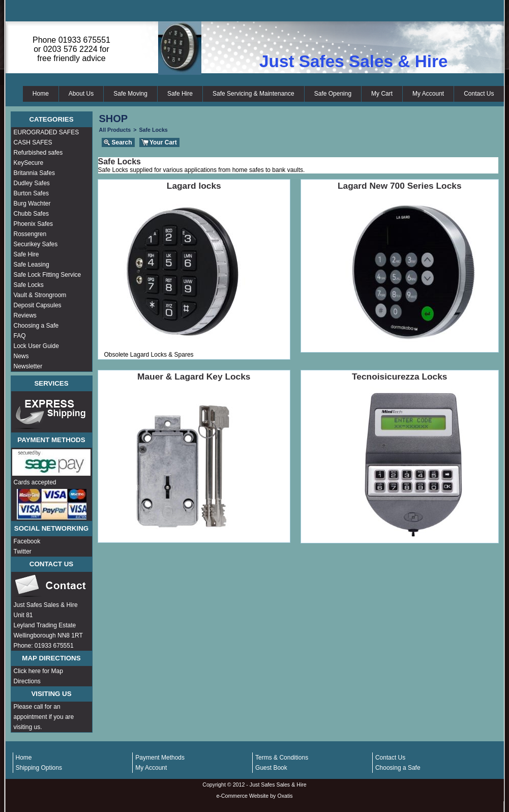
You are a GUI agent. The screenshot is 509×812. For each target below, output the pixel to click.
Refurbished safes (38, 153)
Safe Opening (333, 94)
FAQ (20, 336)
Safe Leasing (32, 265)
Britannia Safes (34, 173)
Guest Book (271, 768)
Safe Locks (29, 285)
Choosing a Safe (36, 326)
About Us (81, 94)
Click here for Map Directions (38, 676)
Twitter (23, 552)
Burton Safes (31, 193)
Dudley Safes (32, 183)
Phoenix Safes (33, 224)
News (21, 356)
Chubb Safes (31, 214)
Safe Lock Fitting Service (48, 275)
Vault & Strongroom (40, 295)
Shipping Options (39, 768)
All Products (115, 130)
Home (41, 94)
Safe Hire (180, 94)
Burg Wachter (32, 204)
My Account (428, 94)
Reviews (25, 315)
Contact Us (479, 94)
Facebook (27, 541)
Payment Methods (160, 758)
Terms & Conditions (282, 758)
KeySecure (29, 163)
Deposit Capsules (38, 305)
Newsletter (28, 366)
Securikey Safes (36, 244)
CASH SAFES (33, 142)
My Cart (382, 94)
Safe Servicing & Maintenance (253, 94)
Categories (51, 119)
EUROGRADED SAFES (47, 132)
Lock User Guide (36, 346)
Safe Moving (130, 94)
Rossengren (30, 234)
